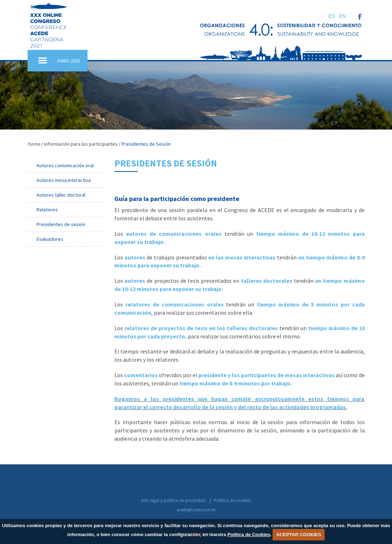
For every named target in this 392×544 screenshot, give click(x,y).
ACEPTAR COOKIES (299, 534)
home (34, 144)
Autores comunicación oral (65, 165)
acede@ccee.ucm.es (196, 510)
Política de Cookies (249, 534)
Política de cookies (232, 500)
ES (332, 16)
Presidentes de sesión (61, 224)
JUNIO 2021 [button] (68, 61)
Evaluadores (50, 239)
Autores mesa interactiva (64, 180)
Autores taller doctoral (61, 195)
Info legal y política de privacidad (173, 500)
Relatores (47, 210)
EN (342, 16)
